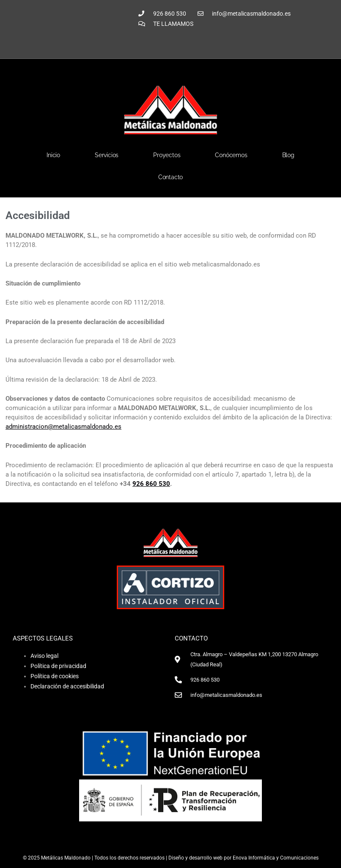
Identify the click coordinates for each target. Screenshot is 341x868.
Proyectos (167, 155)
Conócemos (231, 155)
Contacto (170, 177)
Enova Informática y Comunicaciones (276, 858)
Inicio (53, 155)
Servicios (107, 155)
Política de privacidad (58, 666)
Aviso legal (44, 656)
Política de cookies (55, 676)
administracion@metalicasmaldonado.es (63, 427)
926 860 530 (151, 484)
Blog (288, 155)
